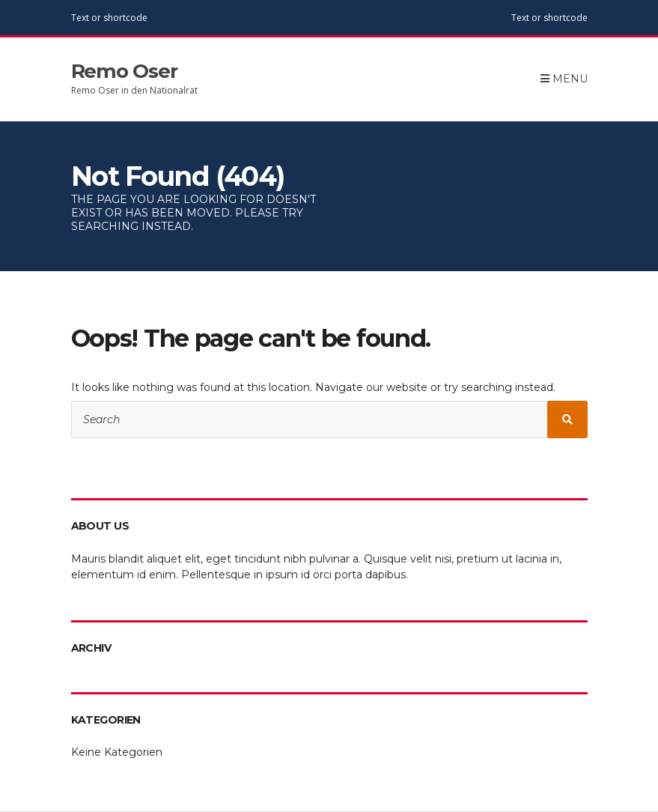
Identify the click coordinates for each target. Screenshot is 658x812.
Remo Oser (125, 71)
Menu (564, 79)
